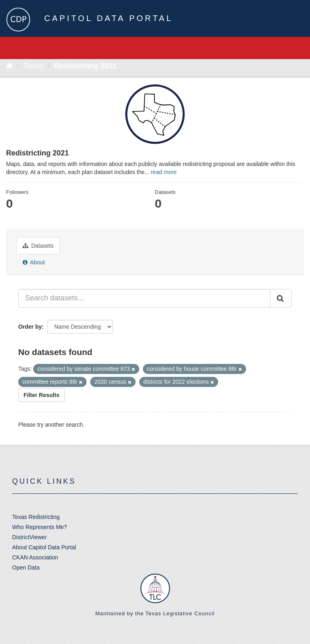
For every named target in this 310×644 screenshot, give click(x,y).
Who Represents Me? (39, 527)
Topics (33, 66)
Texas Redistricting (36, 517)
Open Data (26, 567)
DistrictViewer (29, 537)
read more (164, 172)
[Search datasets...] (144, 298)
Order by (30, 327)
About (34, 262)
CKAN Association (35, 557)
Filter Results (41, 395)
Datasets (38, 246)
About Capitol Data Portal (44, 547)
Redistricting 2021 (85, 66)
